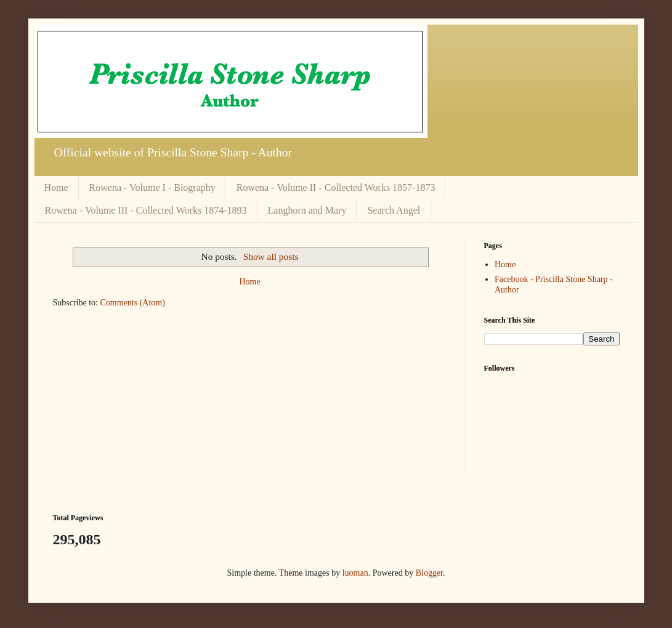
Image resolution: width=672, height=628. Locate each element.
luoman (355, 573)
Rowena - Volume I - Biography (152, 187)
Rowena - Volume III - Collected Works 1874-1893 (146, 210)
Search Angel (394, 210)
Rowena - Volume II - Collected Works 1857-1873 (336, 187)
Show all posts (271, 256)
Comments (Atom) (133, 303)
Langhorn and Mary (307, 210)
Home (56, 187)
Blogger (429, 573)
